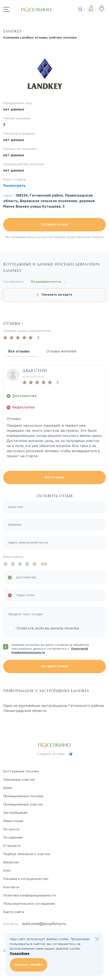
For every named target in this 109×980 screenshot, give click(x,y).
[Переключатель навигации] (6, 9)
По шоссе (11, 829)
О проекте (12, 846)
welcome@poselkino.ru (44, 924)
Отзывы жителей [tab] (61, 352)
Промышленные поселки (23, 796)
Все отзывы (55, 477)
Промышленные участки (23, 805)
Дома (8, 788)
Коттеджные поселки (21, 771)
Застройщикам (15, 813)
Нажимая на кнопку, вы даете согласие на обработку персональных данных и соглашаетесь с (50, 649)
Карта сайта (14, 912)
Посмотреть (14, 186)
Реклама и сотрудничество (26, 879)
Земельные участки (19, 780)
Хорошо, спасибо (29, 965)
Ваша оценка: (13, 557)
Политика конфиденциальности (29, 895)
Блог (7, 871)
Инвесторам (13, 821)
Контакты (11, 887)
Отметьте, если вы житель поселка (48, 628)
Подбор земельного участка (27, 854)
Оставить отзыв (54, 225)
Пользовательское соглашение (29, 904)
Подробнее (20, 954)
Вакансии (11, 862)
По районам (13, 838)
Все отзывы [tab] (19, 352)
